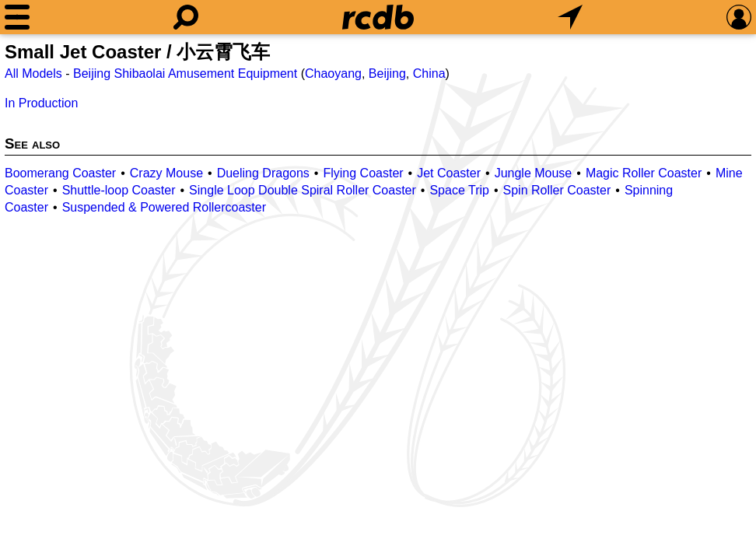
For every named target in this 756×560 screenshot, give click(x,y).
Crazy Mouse (166, 173)
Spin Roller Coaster (557, 190)
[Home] (378, 17)
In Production (41, 103)
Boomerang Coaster (60, 173)
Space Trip (459, 190)
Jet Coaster (449, 173)
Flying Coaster (363, 173)
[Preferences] (739, 17)
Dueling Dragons (263, 173)
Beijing (387, 73)
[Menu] (17, 17)
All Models (33, 73)
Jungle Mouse (534, 173)
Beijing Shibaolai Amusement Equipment (185, 73)
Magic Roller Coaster (644, 173)
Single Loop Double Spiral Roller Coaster (303, 190)
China (429, 73)
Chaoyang (333, 73)
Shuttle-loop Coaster (119, 190)
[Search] (186, 17)
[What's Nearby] (570, 17)
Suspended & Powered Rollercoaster (164, 207)
